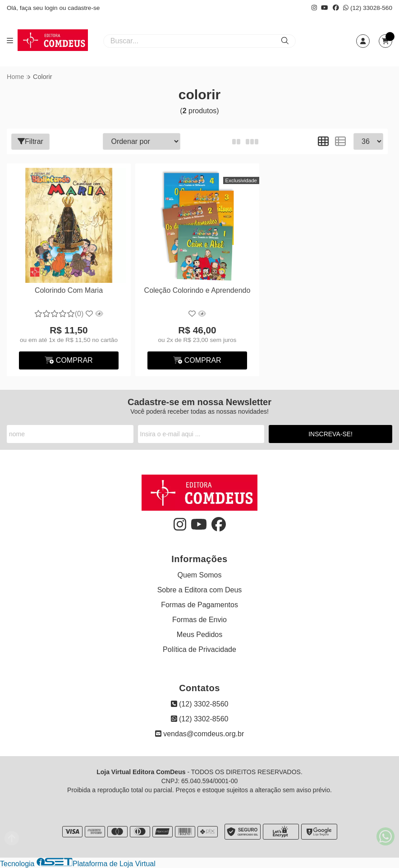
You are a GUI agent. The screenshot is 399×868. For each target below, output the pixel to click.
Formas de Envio (199, 620)
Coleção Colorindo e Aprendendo (197, 290)
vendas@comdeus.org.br (199, 734)
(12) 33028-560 (368, 8)
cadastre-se (84, 8)
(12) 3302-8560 (200, 704)
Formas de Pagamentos (199, 605)
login (52, 8)
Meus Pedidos (199, 635)
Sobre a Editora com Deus (200, 590)
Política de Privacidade (199, 649)
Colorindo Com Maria (69, 290)
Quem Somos (200, 575)
